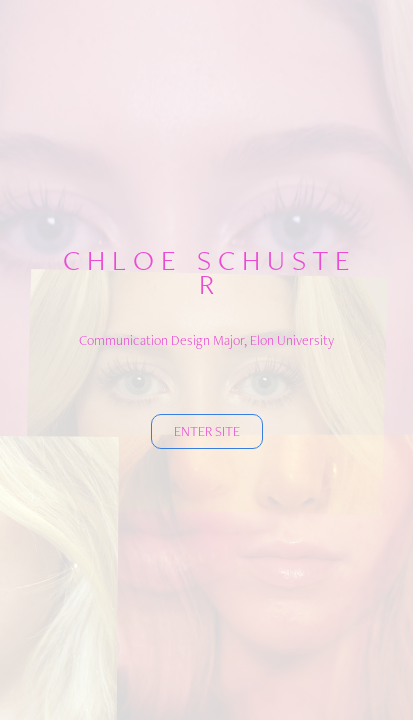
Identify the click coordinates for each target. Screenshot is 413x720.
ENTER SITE (207, 431)
